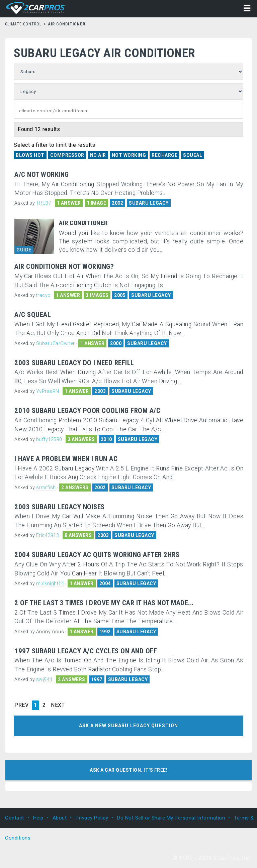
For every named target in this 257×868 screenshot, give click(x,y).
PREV (21, 705)
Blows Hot (30, 155)
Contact (15, 818)
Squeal (193, 155)
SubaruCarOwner (56, 343)
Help (38, 818)
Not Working (129, 155)
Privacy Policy (92, 818)
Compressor (67, 155)
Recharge (164, 155)
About (60, 818)
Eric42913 (48, 535)
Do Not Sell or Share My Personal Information (171, 818)
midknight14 (50, 583)
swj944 (44, 679)
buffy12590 (49, 439)
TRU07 (44, 203)
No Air (98, 155)
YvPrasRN (48, 391)
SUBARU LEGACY (149, 203)
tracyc (43, 295)
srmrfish (46, 487)
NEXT (58, 705)
